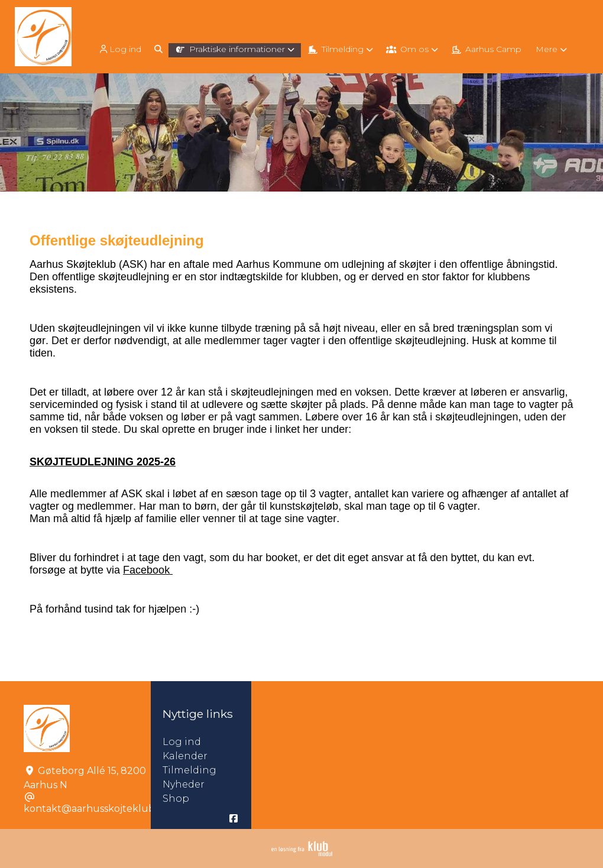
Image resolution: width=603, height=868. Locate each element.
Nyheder (184, 784)
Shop (176, 799)
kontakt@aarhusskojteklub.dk (96, 809)
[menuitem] (121, 49)
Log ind (119, 49)
